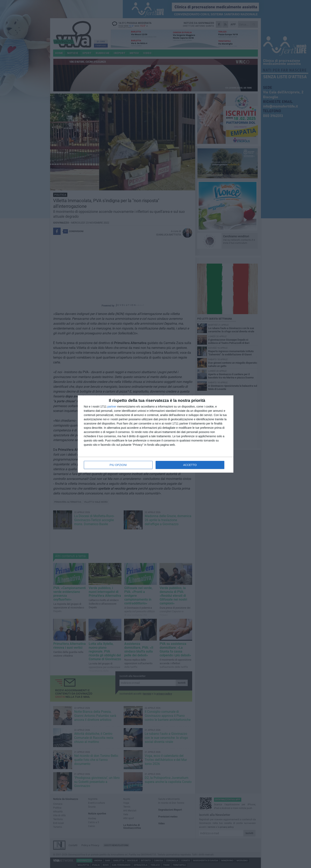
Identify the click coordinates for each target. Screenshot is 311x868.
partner (112, 407)
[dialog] (156, 434)
